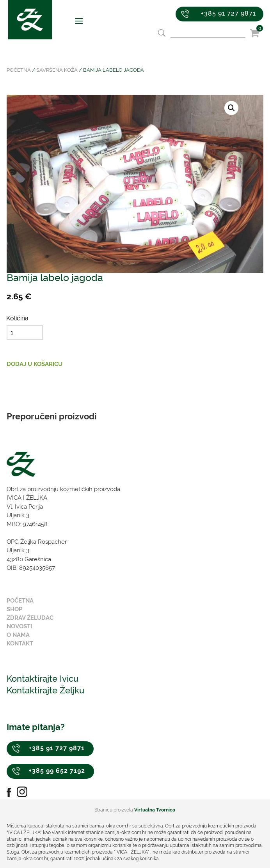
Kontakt (20, 643)
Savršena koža (57, 70)
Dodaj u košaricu (35, 364)
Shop (14, 609)
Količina (17, 318)
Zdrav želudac (30, 618)
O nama (18, 635)
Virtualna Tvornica (155, 810)
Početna (19, 70)
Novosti (19, 626)
